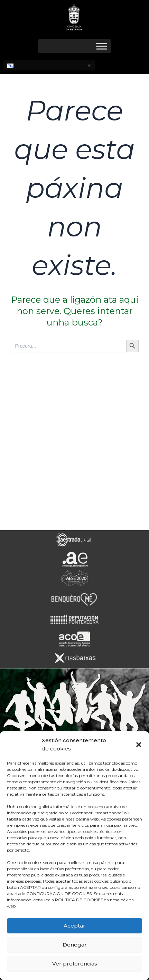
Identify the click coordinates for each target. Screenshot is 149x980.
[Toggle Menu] (102, 46)
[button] (139, 745)
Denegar (75, 945)
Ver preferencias (75, 964)
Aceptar (74, 926)
